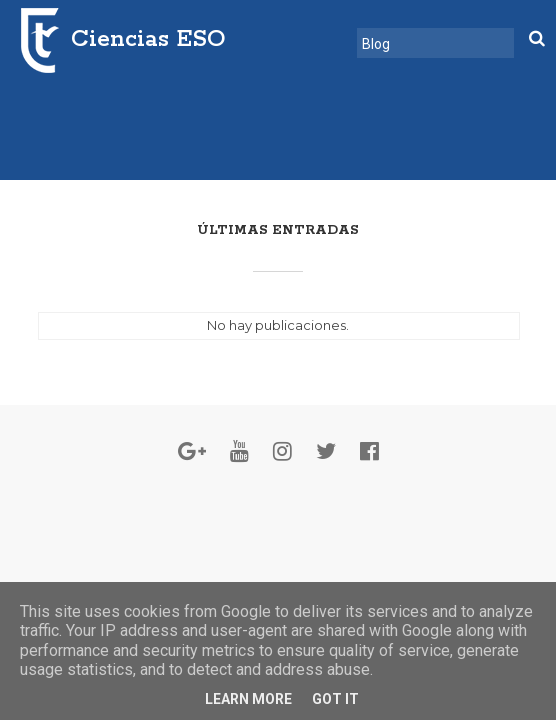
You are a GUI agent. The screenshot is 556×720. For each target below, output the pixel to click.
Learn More (248, 699)
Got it (335, 699)
